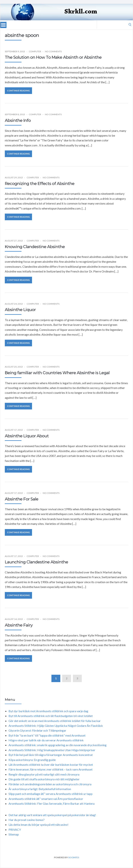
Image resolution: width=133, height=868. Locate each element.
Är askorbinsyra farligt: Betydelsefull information (40, 789)
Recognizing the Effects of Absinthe (40, 184)
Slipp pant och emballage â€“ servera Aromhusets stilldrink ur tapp (50, 794)
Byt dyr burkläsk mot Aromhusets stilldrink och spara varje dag (48, 711)
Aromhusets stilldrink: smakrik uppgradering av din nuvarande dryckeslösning (58, 745)
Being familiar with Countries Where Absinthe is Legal (57, 373)
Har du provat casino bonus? (27, 820)
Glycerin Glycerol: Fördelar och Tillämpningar (37, 730)
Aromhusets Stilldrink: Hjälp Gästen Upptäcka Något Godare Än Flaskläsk (56, 726)
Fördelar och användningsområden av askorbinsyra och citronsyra (50, 784)
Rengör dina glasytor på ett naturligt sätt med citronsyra (44, 774)
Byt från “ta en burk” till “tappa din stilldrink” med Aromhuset (47, 735)
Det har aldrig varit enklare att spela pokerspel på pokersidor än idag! (52, 815)
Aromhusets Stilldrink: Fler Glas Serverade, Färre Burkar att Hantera (52, 803)
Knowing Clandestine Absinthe (35, 247)
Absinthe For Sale (22, 499)
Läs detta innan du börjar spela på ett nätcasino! (38, 825)
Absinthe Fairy (19, 625)
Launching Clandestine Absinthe (36, 562)
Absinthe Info (18, 120)
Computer (35, 51)
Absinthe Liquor (20, 310)
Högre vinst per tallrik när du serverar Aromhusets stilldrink (46, 740)
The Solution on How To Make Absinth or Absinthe (53, 57)
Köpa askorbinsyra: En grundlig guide (32, 760)
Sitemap (14, 834)
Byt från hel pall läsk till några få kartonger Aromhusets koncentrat (51, 755)
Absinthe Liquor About (27, 436)
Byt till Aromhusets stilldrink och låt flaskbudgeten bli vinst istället (51, 716)
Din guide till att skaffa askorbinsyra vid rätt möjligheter (44, 779)
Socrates (74, 857)
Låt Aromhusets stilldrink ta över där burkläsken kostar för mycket (51, 765)
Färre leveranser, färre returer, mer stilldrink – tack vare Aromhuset (50, 769)
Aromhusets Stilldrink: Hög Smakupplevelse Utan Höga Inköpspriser (52, 750)
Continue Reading (18, 91)
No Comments (53, 51)
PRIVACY (15, 830)
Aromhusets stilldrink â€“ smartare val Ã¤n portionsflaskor (46, 799)
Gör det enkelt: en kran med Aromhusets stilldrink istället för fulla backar (55, 721)
